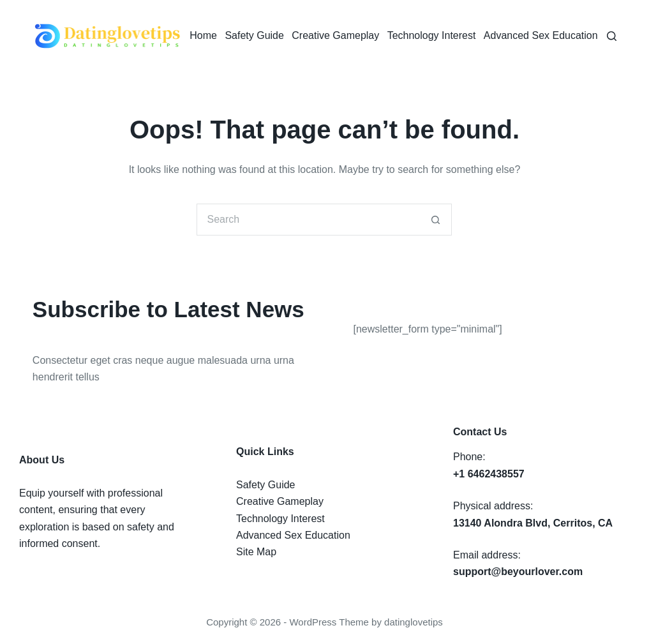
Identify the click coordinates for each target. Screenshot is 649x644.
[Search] (612, 36)
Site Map (256, 552)
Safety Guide (254, 35)
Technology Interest (432, 35)
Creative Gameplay (335, 35)
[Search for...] (308, 220)
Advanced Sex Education (541, 35)
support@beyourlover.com (518, 572)
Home (203, 35)
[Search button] (436, 220)
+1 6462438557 (489, 474)
